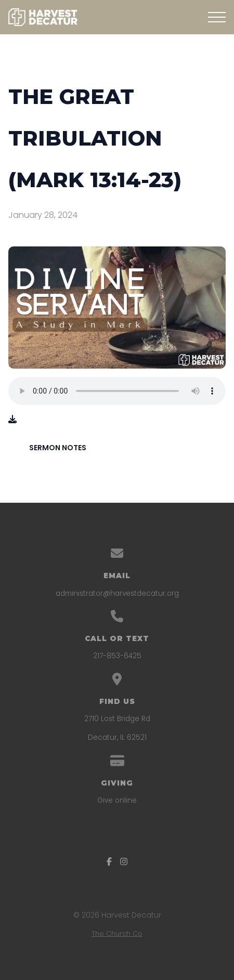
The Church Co (117, 933)
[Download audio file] (12, 420)
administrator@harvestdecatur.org (117, 593)
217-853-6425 (117, 656)
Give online (117, 800)
